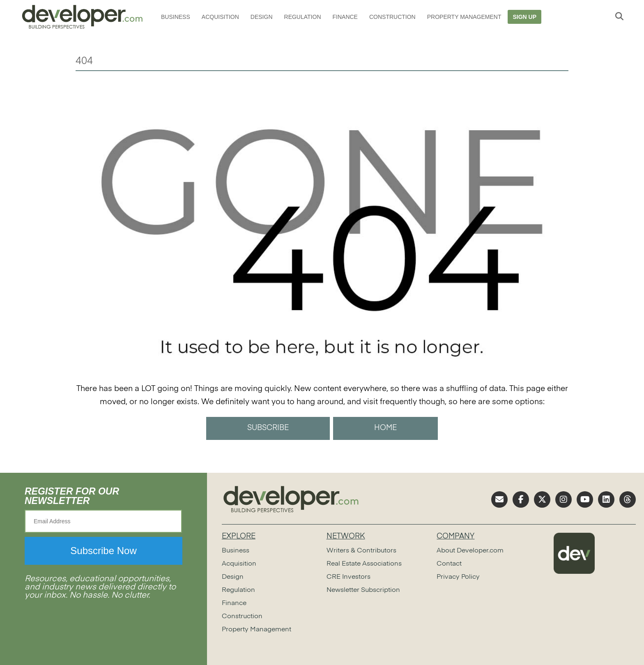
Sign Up (524, 17)
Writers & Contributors (361, 551)
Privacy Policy (458, 577)
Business (176, 17)
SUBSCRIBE (268, 428)
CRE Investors (348, 577)
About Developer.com (470, 551)
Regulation (303, 17)
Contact (449, 564)
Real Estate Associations (364, 564)
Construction (392, 17)
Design (262, 17)
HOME (385, 428)
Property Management (464, 17)
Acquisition (220, 17)
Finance (345, 17)
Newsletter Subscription (363, 590)
